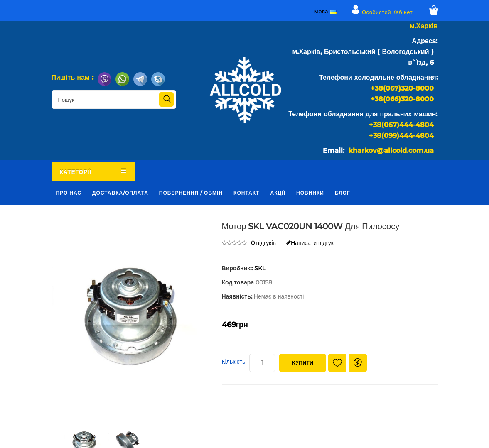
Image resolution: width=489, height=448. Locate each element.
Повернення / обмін (191, 193)
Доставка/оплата (120, 193)
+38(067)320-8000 (402, 88)
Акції (278, 193)
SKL (260, 268)
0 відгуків (264, 243)
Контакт (247, 193)
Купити (303, 363)
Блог (343, 193)
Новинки (310, 193)
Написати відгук (310, 243)
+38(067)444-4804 (401, 125)
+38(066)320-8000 (402, 99)
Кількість (234, 362)
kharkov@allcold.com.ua (391, 151)
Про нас (69, 193)
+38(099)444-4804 (401, 136)
